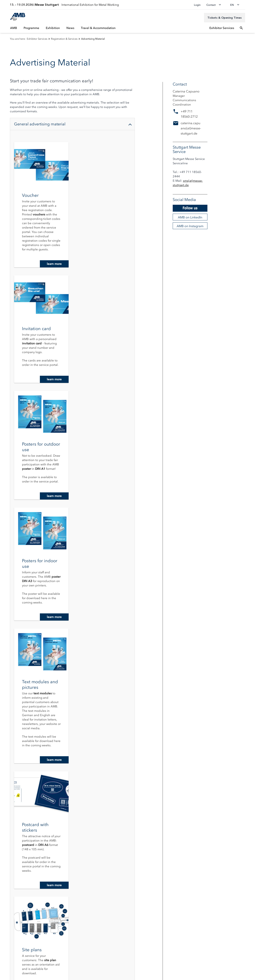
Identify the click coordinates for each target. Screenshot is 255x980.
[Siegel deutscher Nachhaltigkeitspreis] (11, 936)
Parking (9, 839)
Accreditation (12, 863)
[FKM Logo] (31, 920)
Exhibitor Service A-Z (141, 828)
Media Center (13, 874)
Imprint (9, 971)
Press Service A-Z (15, 880)
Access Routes (13, 834)
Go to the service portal (72, 761)
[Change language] (236, 5)
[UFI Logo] (11, 920)
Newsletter (11, 828)
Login (197, 5)
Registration (135, 823)
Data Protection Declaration (21, 965)
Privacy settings (14, 959)
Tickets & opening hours (20, 823)
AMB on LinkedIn (190, 217)
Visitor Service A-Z (16, 845)
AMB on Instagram (190, 226)
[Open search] (241, 28)
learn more (54, 264)
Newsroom (11, 869)
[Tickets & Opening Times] (225, 18)
